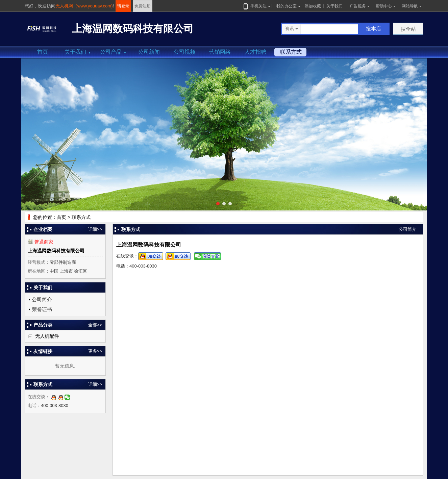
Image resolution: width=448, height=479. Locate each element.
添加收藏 (313, 6)
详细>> (95, 229)
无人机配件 (47, 336)
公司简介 (42, 299)
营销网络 (220, 52)
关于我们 (334, 6)
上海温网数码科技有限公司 (56, 251)
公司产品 (113, 52)
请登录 (123, 6)
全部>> (95, 325)
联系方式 (291, 52)
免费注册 (143, 6)
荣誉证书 (42, 309)
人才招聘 (255, 52)
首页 (43, 52)
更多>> (95, 351)
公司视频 (184, 52)
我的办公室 (287, 6)
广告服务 (358, 6)
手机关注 (257, 6)
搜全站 (408, 29)
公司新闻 (149, 52)
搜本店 (374, 29)
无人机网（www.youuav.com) (84, 6)
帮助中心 (384, 6)
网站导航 (410, 6)
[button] (218, 204)
